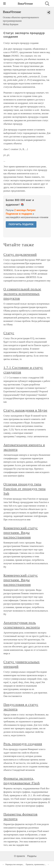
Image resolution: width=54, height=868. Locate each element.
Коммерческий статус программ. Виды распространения (21, 533)
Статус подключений (20, 254)
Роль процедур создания (23, 744)
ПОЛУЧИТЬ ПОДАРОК (21, 224)
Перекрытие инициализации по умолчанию (24, 865)
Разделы (32, 856)
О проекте (20, 856)
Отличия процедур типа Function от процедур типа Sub (25, 489)
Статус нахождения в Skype (25, 410)
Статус (9, 333)
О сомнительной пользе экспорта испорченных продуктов (22, 294)
